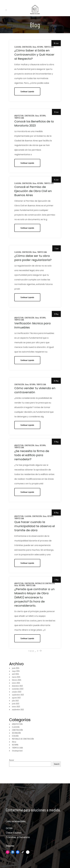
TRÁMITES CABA (49, 47)
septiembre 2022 (18, 709)
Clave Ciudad (14, 833)
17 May (56, 442)
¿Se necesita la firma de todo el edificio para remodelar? (32, 455)
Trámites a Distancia (18, 837)
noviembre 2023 (18, 689)
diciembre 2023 (17, 686)
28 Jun (56, 43)
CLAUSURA (18, 47)
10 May (56, 513)
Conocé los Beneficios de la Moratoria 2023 (34, 124)
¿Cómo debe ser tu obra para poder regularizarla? (33, 258)
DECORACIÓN (16, 733)
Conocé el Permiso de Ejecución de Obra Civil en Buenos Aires (33, 191)
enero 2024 (16, 683)
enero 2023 (16, 706)
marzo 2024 (16, 677)
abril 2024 (15, 674)
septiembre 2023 (18, 695)
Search (57, 764)
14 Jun (56, 180)
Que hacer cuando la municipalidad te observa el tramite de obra (35, 526)
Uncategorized (17, 751)
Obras (34, 47)
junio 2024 (16, 668)
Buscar (12, 760)
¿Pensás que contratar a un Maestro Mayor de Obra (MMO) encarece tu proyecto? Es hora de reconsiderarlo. (34, 597)
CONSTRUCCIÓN (27, 47)
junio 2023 (16, 703)
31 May (56, 314)
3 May (57, 580)
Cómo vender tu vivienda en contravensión (35, 390)
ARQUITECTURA (19, 116)
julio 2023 (15, 701)
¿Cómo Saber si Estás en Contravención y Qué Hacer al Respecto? (34, 55)
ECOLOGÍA (15, 736)
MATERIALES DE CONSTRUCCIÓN (45, 583)
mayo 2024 (16, 671)
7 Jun (57, 248)
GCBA (9, 828)
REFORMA (40, 47)
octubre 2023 (17, 692)
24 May (56, 381)
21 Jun (56, 112)
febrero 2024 (17, 680)
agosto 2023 (16, 698)
